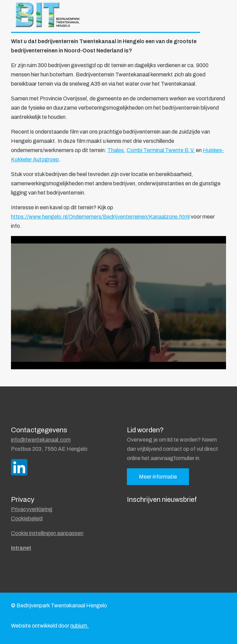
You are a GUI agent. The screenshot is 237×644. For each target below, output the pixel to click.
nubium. (80, 626)
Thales (116, 150)
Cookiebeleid (27, 518)
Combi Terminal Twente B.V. (161, 150)
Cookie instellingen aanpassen (47, 533)
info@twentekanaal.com (41, 440)
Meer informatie (158, 477)
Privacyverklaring (32, 509)
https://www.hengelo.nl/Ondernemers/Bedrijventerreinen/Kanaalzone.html (100, 217)
